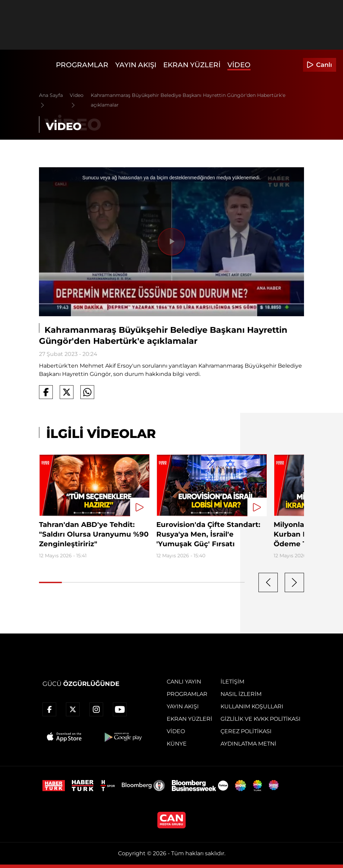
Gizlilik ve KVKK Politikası (261, 719)
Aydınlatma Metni (248, 744)
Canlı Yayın (184, 682)
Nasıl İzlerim (241, 694)
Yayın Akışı (136, 65)
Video (239, 65)
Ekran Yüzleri (192, 65)
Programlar (82, 65)
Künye (177, 744)
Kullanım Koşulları (252, 706)
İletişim (232, 682)
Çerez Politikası (246, 731)
